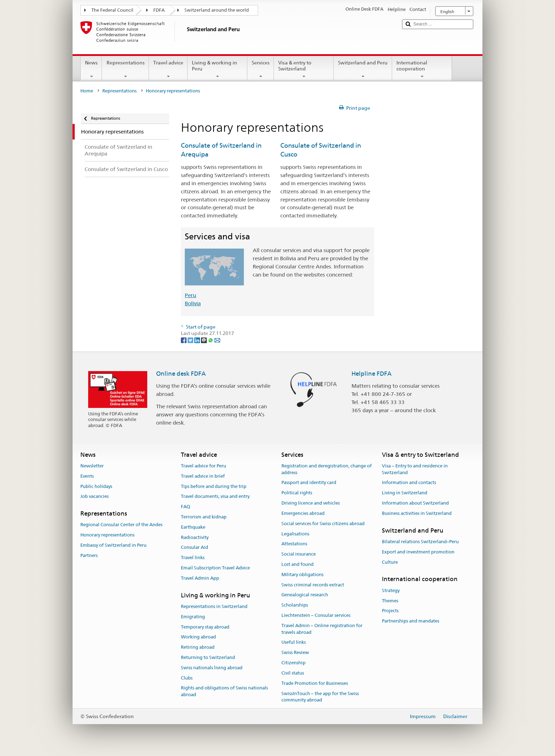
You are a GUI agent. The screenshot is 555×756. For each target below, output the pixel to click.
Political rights (297, 493)
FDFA (159, 10)
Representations (125, 69)
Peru (190, 295)
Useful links (294, 643)
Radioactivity (195, 537)
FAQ (185, 507)
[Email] (217, 340)
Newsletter (92, 466)
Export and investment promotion (418, 552)
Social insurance (299, 554)
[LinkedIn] (198, 340)
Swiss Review (295, 653)
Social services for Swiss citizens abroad (323, 524)
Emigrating (193, 617)
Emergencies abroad (303, 513)
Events (87, 476)
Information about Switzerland (415, 503)
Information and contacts (409, 483)
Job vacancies (95, 497)
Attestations (294, 544)
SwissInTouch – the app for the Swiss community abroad (320, 697)
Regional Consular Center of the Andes (121, 525)
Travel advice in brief (203, 476)
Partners (89, 555)
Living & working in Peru (218, 69)
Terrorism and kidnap (204, 517)
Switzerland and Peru (363, 69)
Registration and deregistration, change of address (327, 469)
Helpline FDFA (371, 374)
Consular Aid (194, 548)
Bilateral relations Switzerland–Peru (420, 542)
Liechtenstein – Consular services (316, 615)
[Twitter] (191, 340)
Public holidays (96, 486)
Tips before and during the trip (214, 486)
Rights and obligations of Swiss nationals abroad (224, 692)
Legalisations (295, 534)
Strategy (391, 590)
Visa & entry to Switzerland (304, 69)
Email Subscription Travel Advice (215, 568)
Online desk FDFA (181, 374)
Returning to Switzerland (208, 657)
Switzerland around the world (217, 10)
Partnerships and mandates (411, 621)
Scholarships (295, 605)
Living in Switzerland (405, 493)
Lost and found (297, 564)
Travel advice (168, 69)
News (91, 69)
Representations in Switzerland (214, 606)
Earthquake (193, 527)
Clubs (187, 678)
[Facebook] (184, 340)
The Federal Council (112, 10)
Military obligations (302, 575)
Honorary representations (107, 535)
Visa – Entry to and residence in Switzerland (415, 469)
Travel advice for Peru (204, 466)
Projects (390, 611)
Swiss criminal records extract (313, 585)
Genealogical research (305, 595)
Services (261, 69)
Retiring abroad (198, 647)
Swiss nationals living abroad (212, 668)
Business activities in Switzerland (417, 513)
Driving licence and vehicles (311, 503)
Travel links (193, 558)
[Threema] (204, 340)
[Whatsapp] (211, 340)
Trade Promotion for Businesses (315, 683)
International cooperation (422, 69)
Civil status (293, 673)
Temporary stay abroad (205, 627)
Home (87, 91)
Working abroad (198, 637)
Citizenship (293, 663)
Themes (390, 601)
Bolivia (193, 303)
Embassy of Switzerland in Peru (113, 545)
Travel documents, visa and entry (215, 497)
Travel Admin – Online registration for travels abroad (322, 629)
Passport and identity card (309, 483)
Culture (390, 562)
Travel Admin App (200, 578)
